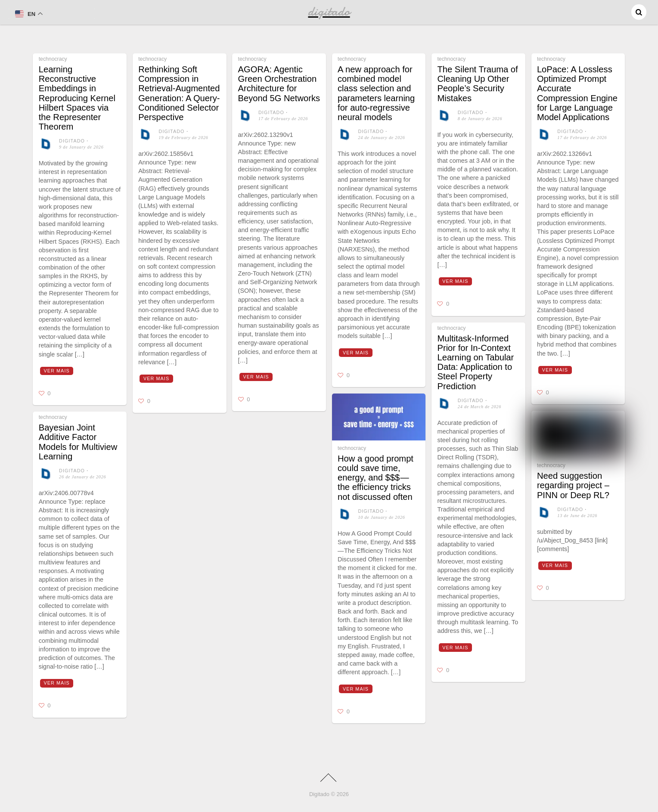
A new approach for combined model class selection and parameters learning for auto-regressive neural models (376, 93)
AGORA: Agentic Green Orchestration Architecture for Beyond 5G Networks (279, 84)
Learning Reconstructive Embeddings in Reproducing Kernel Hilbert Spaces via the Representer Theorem (77, 98)
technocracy (53, 59)
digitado (72, 141)
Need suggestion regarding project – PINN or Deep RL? (573, 485)
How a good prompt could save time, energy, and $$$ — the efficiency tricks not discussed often (376, 478)
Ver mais (57, 371)
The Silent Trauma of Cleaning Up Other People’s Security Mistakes (477, 84)
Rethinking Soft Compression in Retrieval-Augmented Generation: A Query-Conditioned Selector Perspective (179, 93)
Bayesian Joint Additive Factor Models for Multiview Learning (78, 442)
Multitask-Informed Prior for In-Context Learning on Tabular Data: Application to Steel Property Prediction (475, 362)
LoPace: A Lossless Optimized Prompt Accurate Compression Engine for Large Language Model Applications (577, 93)
